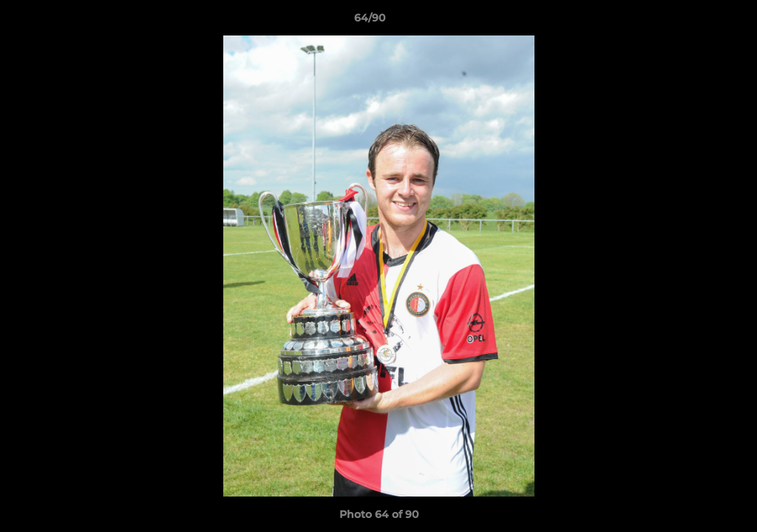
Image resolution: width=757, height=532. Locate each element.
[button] (695, 21)
